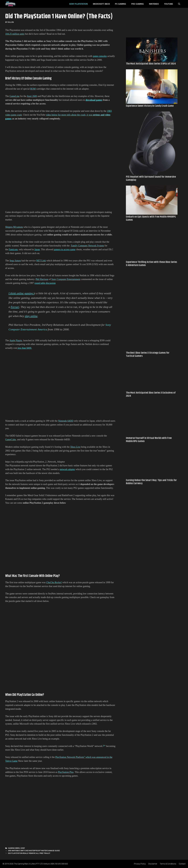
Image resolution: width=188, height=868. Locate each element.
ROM (33, 89)
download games (94, 100)
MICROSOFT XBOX (101, 4)
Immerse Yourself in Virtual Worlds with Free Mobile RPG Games (149, 440)
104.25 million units (15, 34)
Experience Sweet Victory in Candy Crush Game (150, 106)
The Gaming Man (21, 864)
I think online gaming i (21, 293)
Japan (37, 249)
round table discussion (45, 283)
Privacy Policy (140, 864)
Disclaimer (153, 864)
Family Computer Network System (87, 246)
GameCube (11, 440)
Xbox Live (75, 447)
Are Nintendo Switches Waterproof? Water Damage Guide (34, 851)
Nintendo (154, 4)
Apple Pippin (16, 340)
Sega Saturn (15, 261)
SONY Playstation (78, 4)
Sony (23, 848)
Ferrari (15, 307)
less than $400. (24, 348)
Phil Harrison (42, 279)
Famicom (13, 249)
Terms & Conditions (168, 864)
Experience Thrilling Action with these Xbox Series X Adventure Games (151, 264)
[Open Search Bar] (179, 4)
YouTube (169, 4)
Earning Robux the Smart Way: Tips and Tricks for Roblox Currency (151, 482)
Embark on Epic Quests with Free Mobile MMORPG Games (151, 218)
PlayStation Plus (66, 772)
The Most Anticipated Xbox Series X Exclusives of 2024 (151, 394)
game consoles (100, 56)
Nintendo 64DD (66, 421)
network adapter (67, 469)
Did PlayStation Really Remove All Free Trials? (29, 853)
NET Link (41, 261)
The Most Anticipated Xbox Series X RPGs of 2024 (151, 64)
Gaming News (14, 848)
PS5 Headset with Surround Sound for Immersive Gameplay (151, 178)
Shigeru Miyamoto (14, 227)
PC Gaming (121, 4)
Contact (182, 864)
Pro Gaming (138, 4)
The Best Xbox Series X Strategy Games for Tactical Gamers (148, 354)
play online (31, 316)
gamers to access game (65, 249)
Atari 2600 (32, 96)
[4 (104, 745)
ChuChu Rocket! (54, 582)
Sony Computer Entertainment (66, 279)
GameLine (14, 96)
